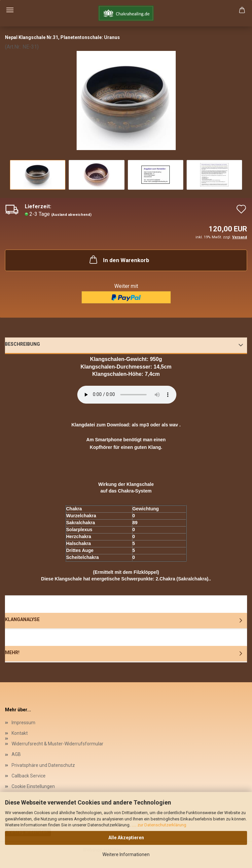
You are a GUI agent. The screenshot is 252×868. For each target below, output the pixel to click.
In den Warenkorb (119, 259)
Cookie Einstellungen (33, 786)
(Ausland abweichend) (71, 215)
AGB (16, 754)
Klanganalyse (22, 619)
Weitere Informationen (126, 854)
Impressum (23, 723)
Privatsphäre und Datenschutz (43, 765)
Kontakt (20, 733)
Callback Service (29, 776)
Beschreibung (22, 344)
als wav (170, 425)
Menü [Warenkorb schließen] (10, 10)
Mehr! (12, 652)
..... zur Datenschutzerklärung (158, 825)
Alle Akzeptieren (126, 838)
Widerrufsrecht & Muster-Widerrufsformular (57, 744)
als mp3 (140, 425)
